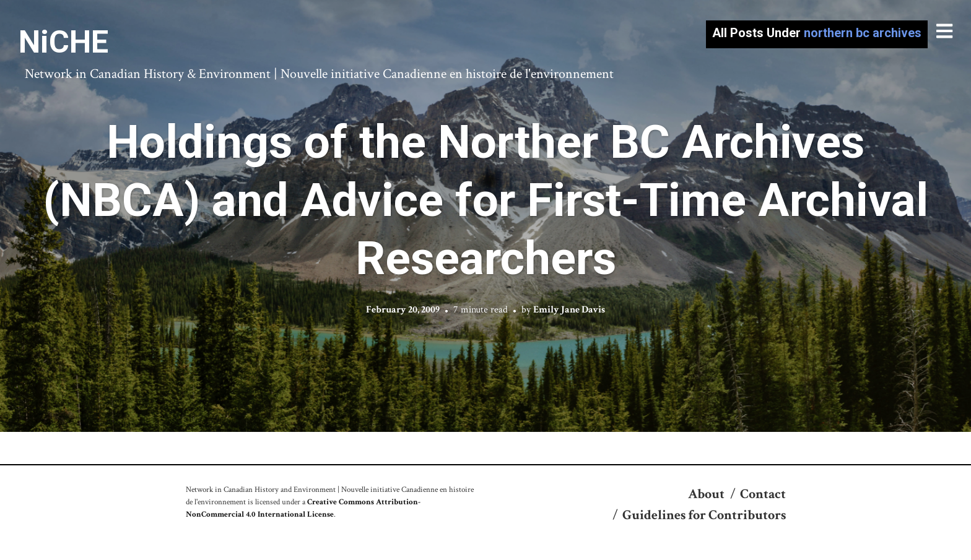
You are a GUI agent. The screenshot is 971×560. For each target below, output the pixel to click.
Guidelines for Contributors (704, 515)
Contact (763, 494)
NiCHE (63, 42)
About (706, 494)
